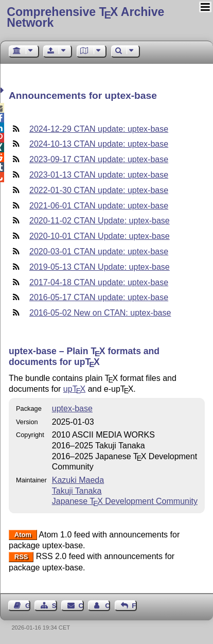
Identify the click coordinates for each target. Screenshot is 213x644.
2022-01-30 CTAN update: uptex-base (99, 190)
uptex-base (72, 408)
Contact (81, 606)
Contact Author (108, 606)
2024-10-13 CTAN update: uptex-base (99, 144)
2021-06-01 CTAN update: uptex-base (99, 206)
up (74, 389)
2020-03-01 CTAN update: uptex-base (99, 251)
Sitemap (55, 606)
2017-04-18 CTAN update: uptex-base (99, 282)
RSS (21, 557)
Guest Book (28, 606)
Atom (23, 535)
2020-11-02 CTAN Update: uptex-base (100, 221)
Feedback (134, 606)
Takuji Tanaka (77, 491)
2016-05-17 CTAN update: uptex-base (99, 297)
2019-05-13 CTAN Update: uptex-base (100, 267)
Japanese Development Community (125, 501)
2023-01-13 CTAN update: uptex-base (99, 175)
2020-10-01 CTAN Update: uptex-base (100, 236)
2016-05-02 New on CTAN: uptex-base (100, 313)
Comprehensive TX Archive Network (85, 17)
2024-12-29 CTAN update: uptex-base (99, 129)
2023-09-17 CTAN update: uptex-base (99, 159)
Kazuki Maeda (78, 480)
